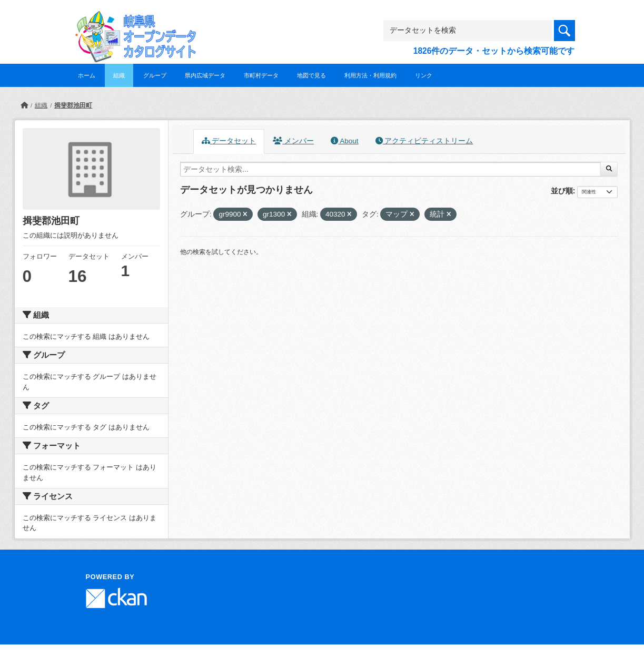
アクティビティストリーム (424, 141)
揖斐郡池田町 (73, 105)
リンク (424, 75)
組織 (119, 75)
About (344, 141)
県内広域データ (205, 75)
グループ (155, 75)
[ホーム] (24, 105)
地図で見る (311, 75)
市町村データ (261, 75)
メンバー (293, 141)
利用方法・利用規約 (370, 75)
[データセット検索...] (390, 169)
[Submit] (609, 169)
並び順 (562, 191)
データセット (229, 141)
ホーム (87, 75)
